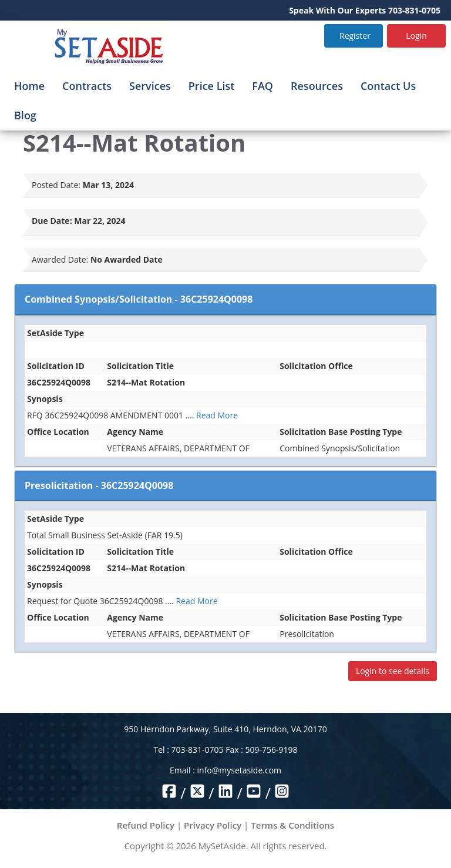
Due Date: (52, 221)
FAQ (262, 86)
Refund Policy (146, 825)
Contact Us (388, 86)
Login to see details (393, 671)
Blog (25, 115)
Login (416, 36)
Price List (212, 86)
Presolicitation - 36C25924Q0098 (99, 485)
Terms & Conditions (292, 825)
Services (150, 86)
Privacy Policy (213, 825)
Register (355, 36)
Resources (317, 86)
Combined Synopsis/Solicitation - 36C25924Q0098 (139, 299)
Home (29, 86)
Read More (217, 415)
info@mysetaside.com (239, 770)
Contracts (87, 86)
